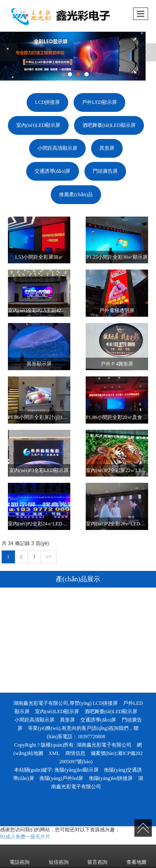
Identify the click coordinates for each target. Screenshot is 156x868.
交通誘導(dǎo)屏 (53, 171)
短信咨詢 (59, 856)
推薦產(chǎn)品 (76, 194)
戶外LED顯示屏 (99, 102)
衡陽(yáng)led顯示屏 (77, 770)
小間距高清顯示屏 (57, 148)
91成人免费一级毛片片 (25, 837)
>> (49, 557)
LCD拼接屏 (47, 102)
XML (54, 753)
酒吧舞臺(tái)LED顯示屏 (109, 125)
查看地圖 (136, 856)
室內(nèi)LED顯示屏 (38, 125)
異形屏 (107, 148)
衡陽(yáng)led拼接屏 (111, 778)
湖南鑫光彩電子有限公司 (104, 745)
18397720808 (92, 737)
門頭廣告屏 (105, 171)
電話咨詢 (20, 856)
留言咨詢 (97, 856)
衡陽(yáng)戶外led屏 (62, 778)
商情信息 (75, 753)
